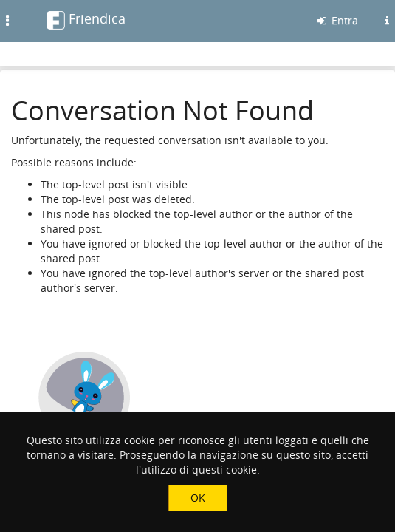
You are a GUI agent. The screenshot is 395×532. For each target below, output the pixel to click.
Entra (337, 20)
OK (198, 498)
